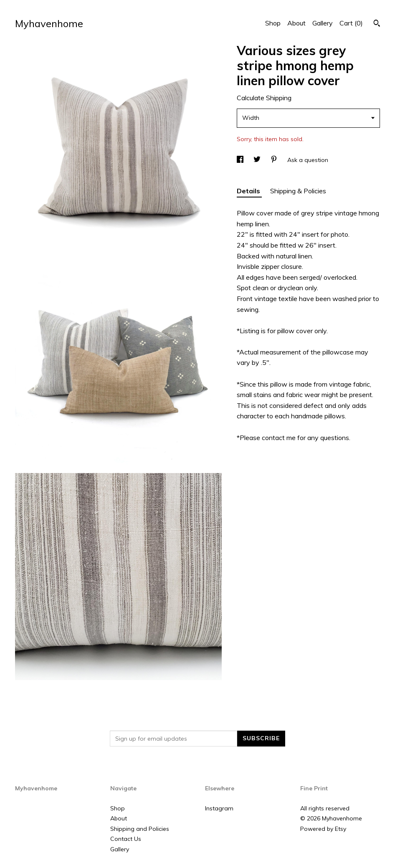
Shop (273, 23)
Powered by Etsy (323, 829)
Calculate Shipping (264, 98)
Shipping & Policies (298, 191)
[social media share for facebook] (241, 160)
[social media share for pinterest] (275, 160)
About (296, 23)
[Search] (377, 24)
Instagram (219, 808)
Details (249, 191)
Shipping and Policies (140, 829)
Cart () (351, 23)
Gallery (323, 23)
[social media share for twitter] (258, 160)
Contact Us (126, 839)
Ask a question (308, 160)
